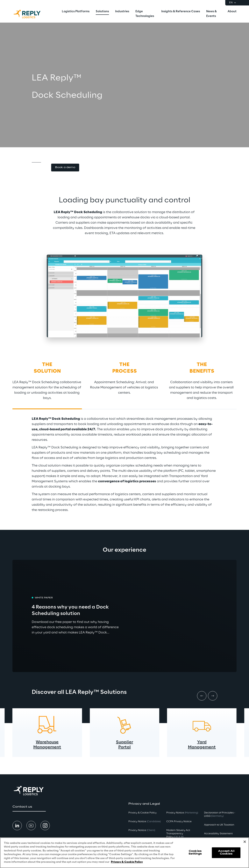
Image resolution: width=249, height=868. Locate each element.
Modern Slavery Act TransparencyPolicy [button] (178, 834)
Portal (124, 747)
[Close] (245, 842)
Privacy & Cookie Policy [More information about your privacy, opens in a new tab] (127, 862)
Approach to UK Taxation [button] (219, 825)
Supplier (124, 742)
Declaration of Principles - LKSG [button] (220, 814)
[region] (124, 853)
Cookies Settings (195, 853)
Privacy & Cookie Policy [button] (142, 813)
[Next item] (213, 696)
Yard (202, 742)
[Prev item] (202, 696)
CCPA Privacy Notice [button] (179, 822)
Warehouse (47, 742)
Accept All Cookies (226, 853)
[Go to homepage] (31, 14)
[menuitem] (76, 12)
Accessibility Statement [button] (218, 834)
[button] (65, 168)
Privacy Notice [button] (145, 822)
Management (47, 747)
